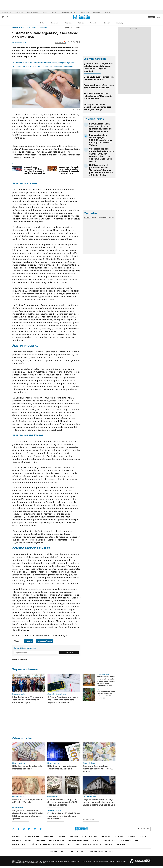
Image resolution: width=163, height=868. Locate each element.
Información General (78, 841)
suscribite (151, 17)
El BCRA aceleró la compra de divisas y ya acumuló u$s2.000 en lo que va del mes (62, 802)
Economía (55, 23)
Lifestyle (143, 837)
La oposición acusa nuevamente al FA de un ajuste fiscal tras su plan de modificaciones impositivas (34, 170)
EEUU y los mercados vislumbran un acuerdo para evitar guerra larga (98, 107)
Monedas (87, 217)
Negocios (94, 23)
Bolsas (94, 217)
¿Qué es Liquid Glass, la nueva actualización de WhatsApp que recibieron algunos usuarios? (99, 67)
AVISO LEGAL (74, 844)
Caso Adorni (97, 12)
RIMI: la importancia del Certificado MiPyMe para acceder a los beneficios (106, 695)
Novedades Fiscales (29, 28)
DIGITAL (59, 851)
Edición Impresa (57, 841)
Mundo (29, 841)
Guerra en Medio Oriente (68, 12)
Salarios (54, 12)
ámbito (15, 28)
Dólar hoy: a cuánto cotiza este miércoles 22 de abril (99, 78)
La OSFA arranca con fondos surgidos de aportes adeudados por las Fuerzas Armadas (101, 128)
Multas (108, 844)
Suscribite (69, 653)
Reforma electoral (32, 12)
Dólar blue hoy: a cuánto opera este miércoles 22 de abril (99, 86)
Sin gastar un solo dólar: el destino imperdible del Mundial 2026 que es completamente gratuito (28, 815)
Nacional (17, 841)
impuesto (43, 28)
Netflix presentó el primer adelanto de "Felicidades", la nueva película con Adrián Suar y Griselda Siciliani (101, 170)
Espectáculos (109, 841)
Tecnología (125, 841)
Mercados (106, 837)
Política (81, 23)
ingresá (158, 17)
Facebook (19, 829)
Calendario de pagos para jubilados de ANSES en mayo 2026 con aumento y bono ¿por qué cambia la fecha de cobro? (101, 155)
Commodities (102, 217)
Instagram (24, 829)
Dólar (42, 23)
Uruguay (119, 23)
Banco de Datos (89, 837)
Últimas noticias (32, 837)
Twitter (13, 829)
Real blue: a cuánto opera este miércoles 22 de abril (27, 801)
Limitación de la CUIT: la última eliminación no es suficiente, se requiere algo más (44, 63)
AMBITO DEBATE (101, 851)
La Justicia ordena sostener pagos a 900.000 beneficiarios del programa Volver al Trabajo (100, 140)
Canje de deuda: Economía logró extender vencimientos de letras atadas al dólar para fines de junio (99, 802)
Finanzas (68, 23)
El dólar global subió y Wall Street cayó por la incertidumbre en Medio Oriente (64, 816)
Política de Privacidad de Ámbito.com (47, 844)
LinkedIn (29, 829)
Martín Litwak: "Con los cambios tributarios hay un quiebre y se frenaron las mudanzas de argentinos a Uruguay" (106, 681)
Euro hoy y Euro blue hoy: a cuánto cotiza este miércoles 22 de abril (98, 769)
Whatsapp (41, 829)
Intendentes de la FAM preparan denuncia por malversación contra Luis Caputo (28, 700)
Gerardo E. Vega (21, 42)
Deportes (41, 841)
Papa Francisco (84, 12)
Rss (136, 841)
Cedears (111, 217)
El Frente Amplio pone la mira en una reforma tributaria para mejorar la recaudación (63, 700)
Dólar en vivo (19, 12)
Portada (16, 837)
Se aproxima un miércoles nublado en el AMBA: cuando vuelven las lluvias (98, 96)
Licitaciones (121, 844)
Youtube (35, 829)
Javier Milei (108, 12)
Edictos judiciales (92, 844)
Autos (95, 841)
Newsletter (158, 23)
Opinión (107, 23)
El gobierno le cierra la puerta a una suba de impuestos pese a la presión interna (44, 66)
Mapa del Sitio (19, 844)
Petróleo (45, 12)
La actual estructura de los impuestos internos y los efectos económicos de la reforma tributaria (69, 170)
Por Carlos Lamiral (88, 819)
